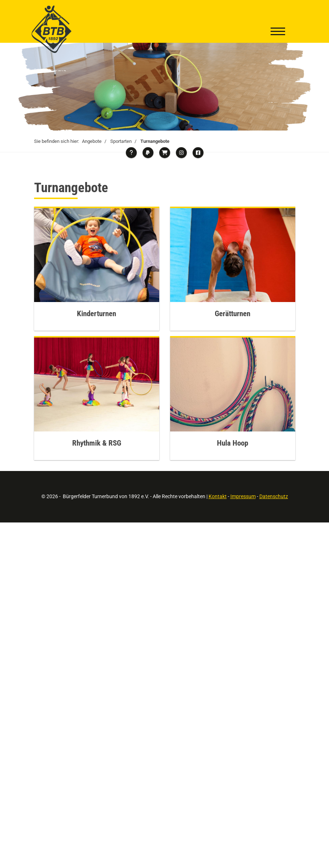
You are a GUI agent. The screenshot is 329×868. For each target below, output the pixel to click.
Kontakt (218, 496)
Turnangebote (155, 141)
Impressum (243, 496)
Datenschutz (274, 496)
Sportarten (121, 141)
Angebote (92, 141)
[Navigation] (278, 32)
